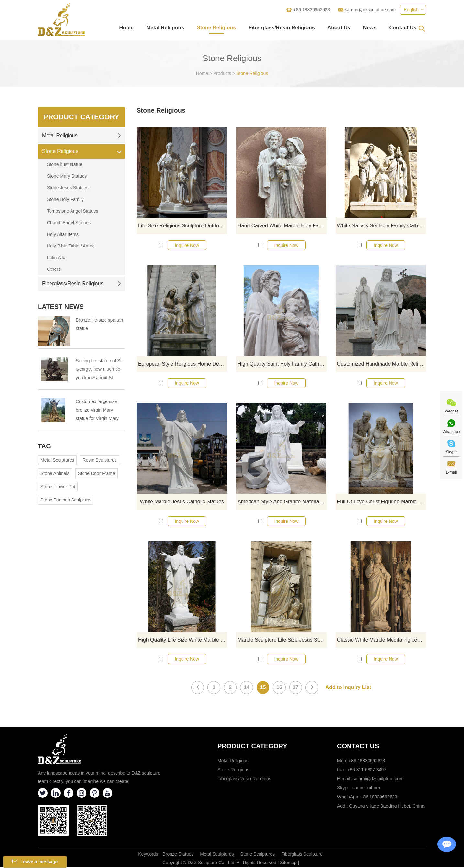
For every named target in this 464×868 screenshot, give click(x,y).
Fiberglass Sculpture (302, 855)
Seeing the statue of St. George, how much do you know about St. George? (99, 370)
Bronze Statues (178, 855)
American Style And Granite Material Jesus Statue (282, 502)
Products (222, 73)
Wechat (451, 411)
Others (54, 269)
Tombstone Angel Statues (73, 211)
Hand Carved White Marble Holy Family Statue (282, 226)
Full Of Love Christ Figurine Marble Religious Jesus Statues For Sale (382, 502)
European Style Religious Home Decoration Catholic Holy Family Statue (183, 364)
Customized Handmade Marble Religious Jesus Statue (382, 364)
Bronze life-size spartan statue (99, 324)
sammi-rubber (366, 788)
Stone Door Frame (97, 473)
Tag (44, 446)
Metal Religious (165, 28)
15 (263, 688)
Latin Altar (57, 258)
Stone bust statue (65, 164)
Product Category (81, 117)
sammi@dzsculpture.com (370, 10)
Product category (252, 747)
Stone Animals (55, 473)
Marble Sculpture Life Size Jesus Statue (282, 640)
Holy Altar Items (63, 234)
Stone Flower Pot (58, 487)
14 (247, 688)
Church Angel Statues (69, 223)
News (370, 28)
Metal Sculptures (57, 460)
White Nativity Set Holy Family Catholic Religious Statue (382, 226)
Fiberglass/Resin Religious (282, 28)
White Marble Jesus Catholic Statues (182, 502)
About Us (339, 28)
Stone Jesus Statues (68, 188)
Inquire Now (187, 245)
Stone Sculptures (258, 855)
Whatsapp (451, 432)
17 (296, 688)
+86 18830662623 (379, 797)
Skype (451, 452)
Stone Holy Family (65, 199)
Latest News (61, 307)
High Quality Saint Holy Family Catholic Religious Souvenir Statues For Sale (282, 364)
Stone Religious (216, 28)
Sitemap (288, 863)
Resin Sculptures (100, 460)
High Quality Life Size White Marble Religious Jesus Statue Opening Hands (183, 640)
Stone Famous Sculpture (65, 500)
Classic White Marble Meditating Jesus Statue (382, 640)
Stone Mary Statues (67, 176)
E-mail (451, 472)
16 (280, 688)
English (411, 10)
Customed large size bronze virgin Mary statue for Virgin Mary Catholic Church (97, 411)
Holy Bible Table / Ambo (71, 246)
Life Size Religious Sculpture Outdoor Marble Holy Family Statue (183, 226)
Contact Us (403, 28)
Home (126, 28)
